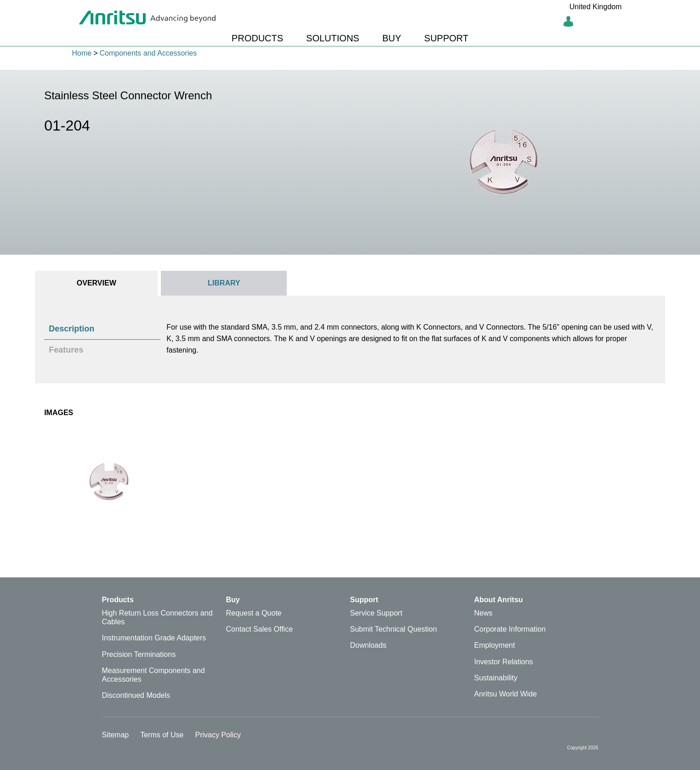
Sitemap (116, 735)
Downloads (368, 645)
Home (82, 53)
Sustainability (496, 678)
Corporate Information (510, 629)
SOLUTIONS (333, 38)
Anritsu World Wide (506, 694)
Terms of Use (162, 735)
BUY (392, 38)
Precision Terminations (139, 654)
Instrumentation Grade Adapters (154, 638)
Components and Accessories (148, 53)
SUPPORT (446, 38)
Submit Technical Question (394, 629)
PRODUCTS (257, 38)
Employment (495, 645)
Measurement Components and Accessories (154, 675)
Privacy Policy (218, 735)
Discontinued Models (136, 695)
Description (71, 329)
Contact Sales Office (260, 629)
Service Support (376, 613)
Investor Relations (504, 662)
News (484, 613)
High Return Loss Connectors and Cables (157, 617)
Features (66, 350)
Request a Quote (254, 613)
